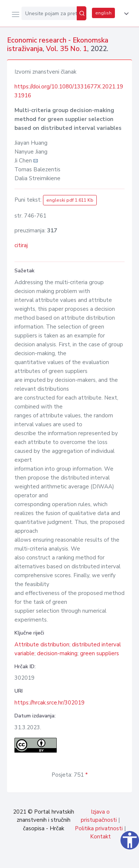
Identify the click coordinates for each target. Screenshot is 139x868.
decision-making (57, 653)
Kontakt (100, 837)
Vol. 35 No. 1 (67, 49)
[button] (125, 14)
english (103, 13)
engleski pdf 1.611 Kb (70, 200)
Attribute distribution (42, 645)
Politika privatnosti (99, 828)
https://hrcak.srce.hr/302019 (49, 703)
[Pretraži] (82, 13)
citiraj (21, 245)
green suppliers (100, 653)
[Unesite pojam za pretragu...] (49, 13)
